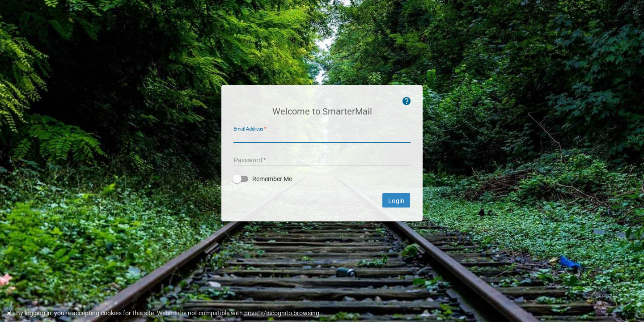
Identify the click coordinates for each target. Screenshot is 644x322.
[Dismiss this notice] (10, 313)
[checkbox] (322, 179)
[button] (322, 179)
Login (396, 201)
